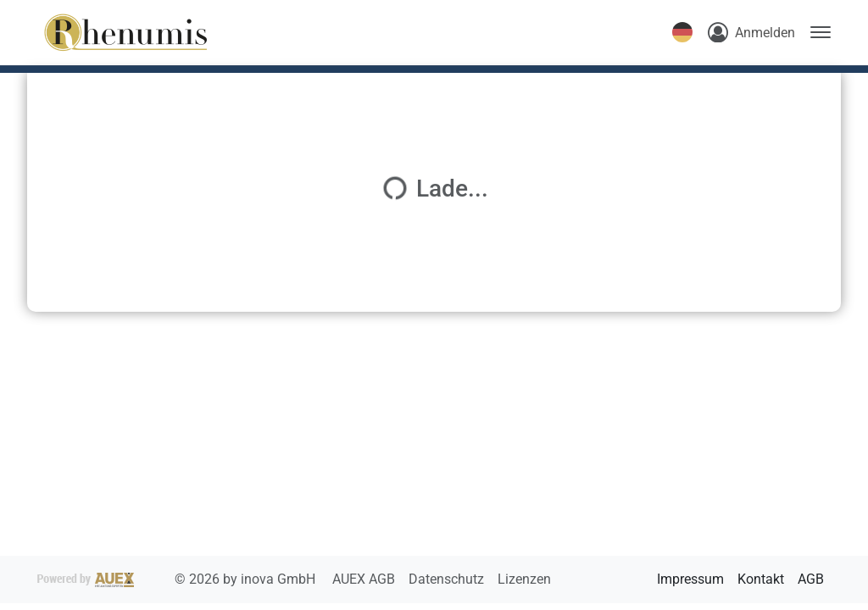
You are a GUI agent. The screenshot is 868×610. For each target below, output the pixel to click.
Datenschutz (448, 579)
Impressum (690, 579)
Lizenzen (524, 579)
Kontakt (761, 579)
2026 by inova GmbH (178, 579)
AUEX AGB (365, 579)
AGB (811, 579)
